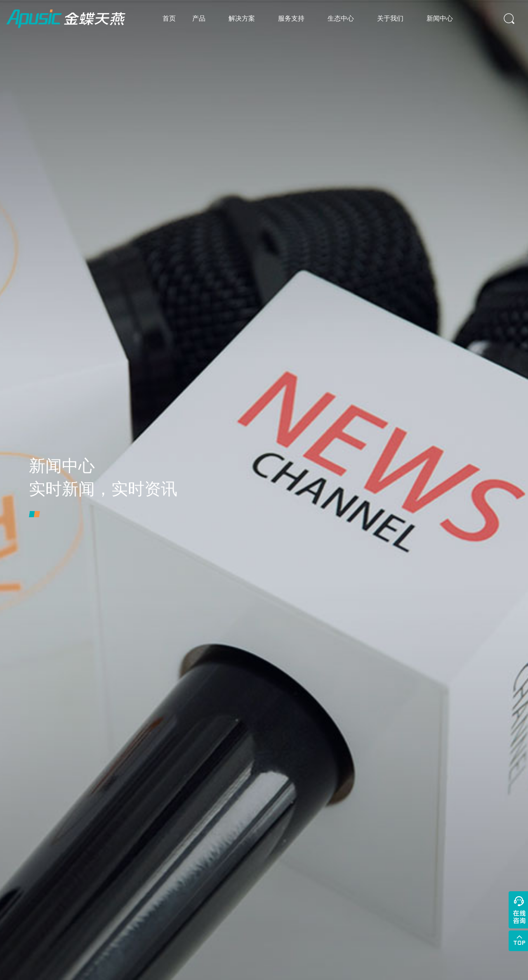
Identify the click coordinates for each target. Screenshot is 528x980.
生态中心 (341, 18)
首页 (169, 18)
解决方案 (242, 18)
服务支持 (291, 18)
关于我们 (390, 18)
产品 (199, 18)
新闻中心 (440, 18)
